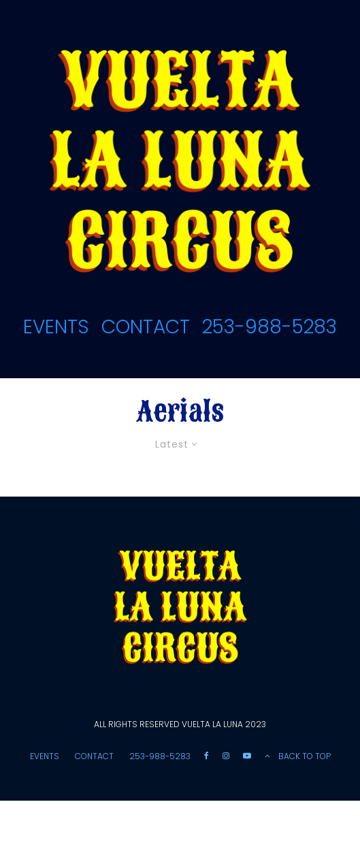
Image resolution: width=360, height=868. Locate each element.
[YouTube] (247, 756)
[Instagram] (226, 756)
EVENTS (56, 327)
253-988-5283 (269, 327)
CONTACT (146, 327)
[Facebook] (207, 756)
